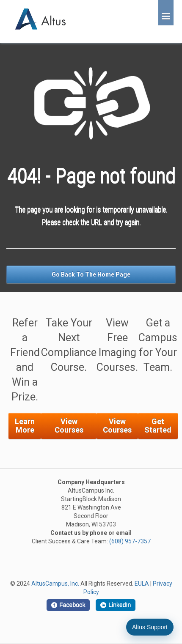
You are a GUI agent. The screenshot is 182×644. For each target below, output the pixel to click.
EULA (142, 584)
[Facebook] (68, 605)
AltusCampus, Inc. (55, 584)
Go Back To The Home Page (91, 274)
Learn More (25, 426)
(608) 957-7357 (130, 541)
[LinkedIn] (116, 605)
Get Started (158, 426)
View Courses (69, 426)
